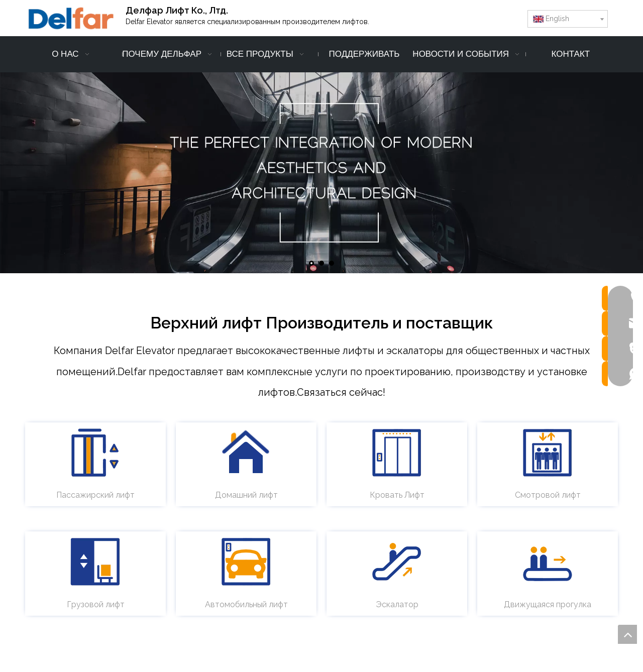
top (627, 634)
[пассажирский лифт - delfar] (95, 453)
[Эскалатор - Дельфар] (397, 562)
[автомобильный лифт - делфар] (246, 562)
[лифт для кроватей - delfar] (397, 453)
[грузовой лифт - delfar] (95, 562)
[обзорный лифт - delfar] (548, 453)
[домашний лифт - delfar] (246, 453)
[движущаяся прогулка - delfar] (548, 562)
